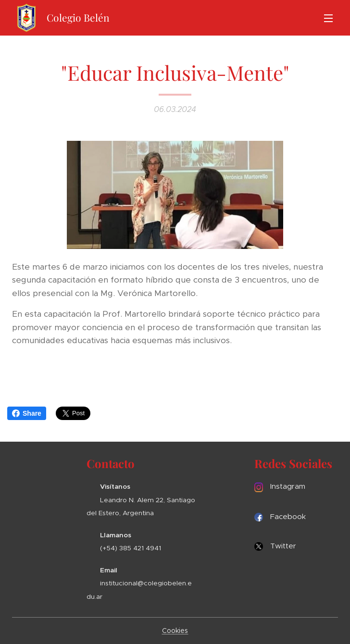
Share (27, 413)
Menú (328, 18)
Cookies (175, 631)
